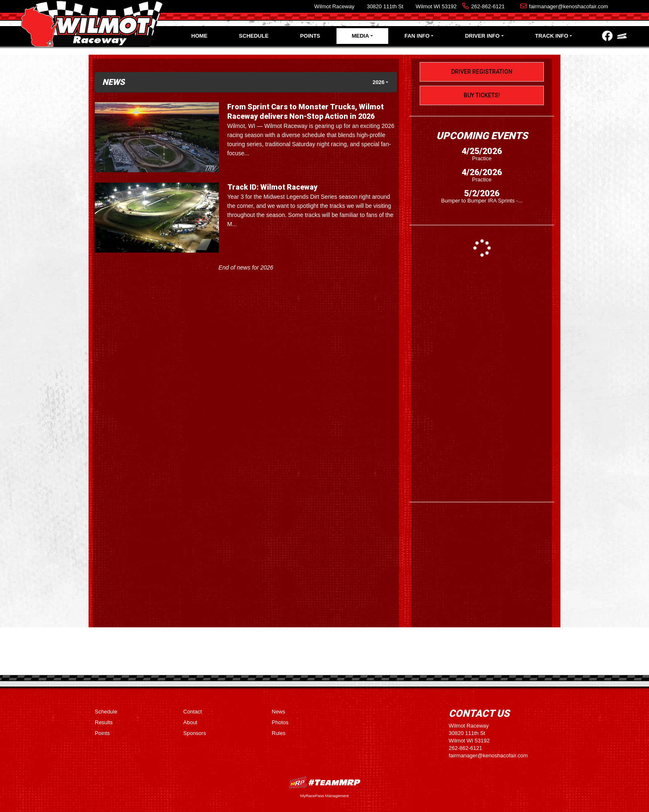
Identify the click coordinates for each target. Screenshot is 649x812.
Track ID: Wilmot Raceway (272, 187)
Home (199, 36)
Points (310, 36)
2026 (378, 82)
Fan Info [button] (417, 36)
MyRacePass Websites (324, 782)
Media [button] (361, 36)
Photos (280, 722)
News (279, 712)
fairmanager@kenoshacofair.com (568, 6)
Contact (193, 712)
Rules (279, 733)
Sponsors (195, 733)
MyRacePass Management (324, 796)
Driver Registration (482, 72)
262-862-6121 (488, 6)
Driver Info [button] (482, 36)
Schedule (254, 36)
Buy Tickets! (482, 95)
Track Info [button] (552, 36)
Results (104, 722)
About (190, 722)
